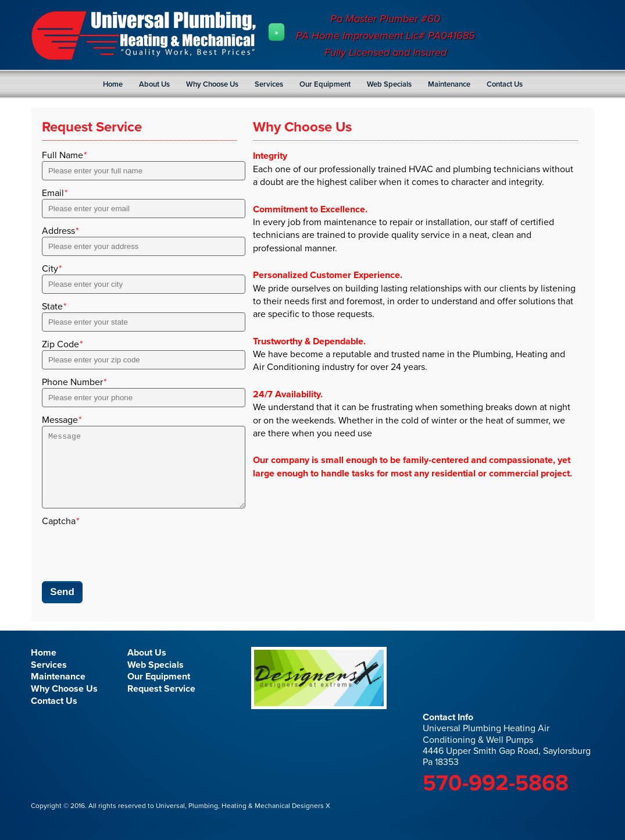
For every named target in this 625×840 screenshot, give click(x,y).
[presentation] (130, 564)
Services (269, 84)
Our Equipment (325, 84)
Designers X (310, 820)
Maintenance (449, 84)
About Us (154, 84)
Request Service (161, 703)
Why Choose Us (212, 84)
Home (113, 84)
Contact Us (505, 84)
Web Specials (389, 84)
